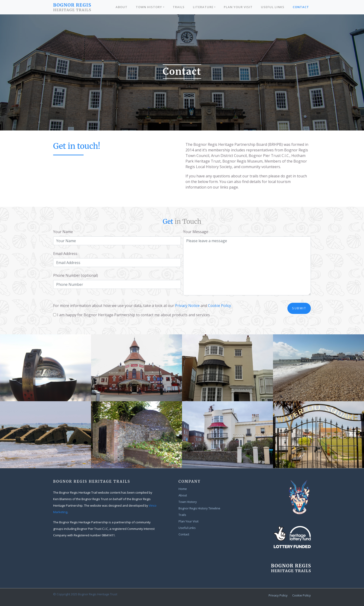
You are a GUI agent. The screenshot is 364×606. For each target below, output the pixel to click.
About (122, 7)
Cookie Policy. (220, 306)
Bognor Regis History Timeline (199, 508)
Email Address (65, 254)
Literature (203, 7)
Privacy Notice (187, 306)
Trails (179, 7)
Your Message (196, 232)
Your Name (63, 232)
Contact (301, 7)
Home (183, 489)
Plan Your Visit (238, 7)
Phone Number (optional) (76, 275)
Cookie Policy (302, 595)
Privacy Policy (278, 595)
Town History (149, 7)
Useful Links (273, 7)
